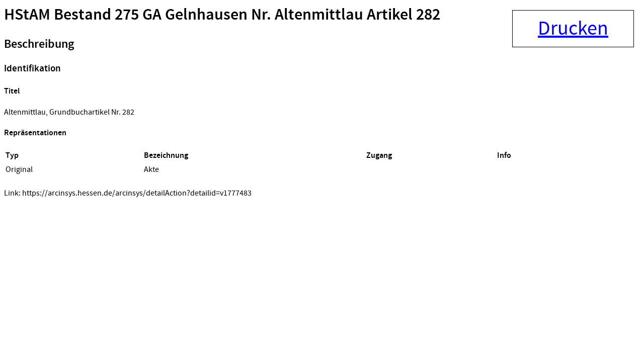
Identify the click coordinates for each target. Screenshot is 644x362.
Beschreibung (39, 44)
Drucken (573, 29)
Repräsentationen (35, 133)
